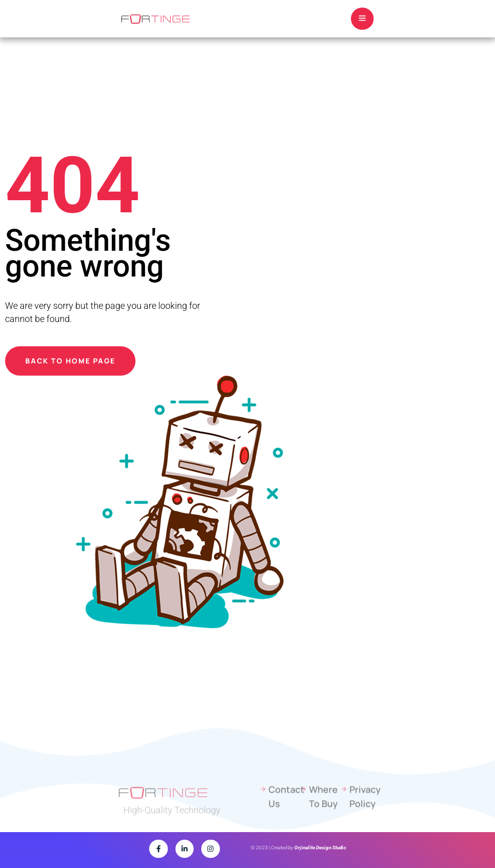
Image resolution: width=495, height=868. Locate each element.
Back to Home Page (70, 361)
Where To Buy (323, 808)
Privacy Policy (365, 808)
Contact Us (284, 808)
